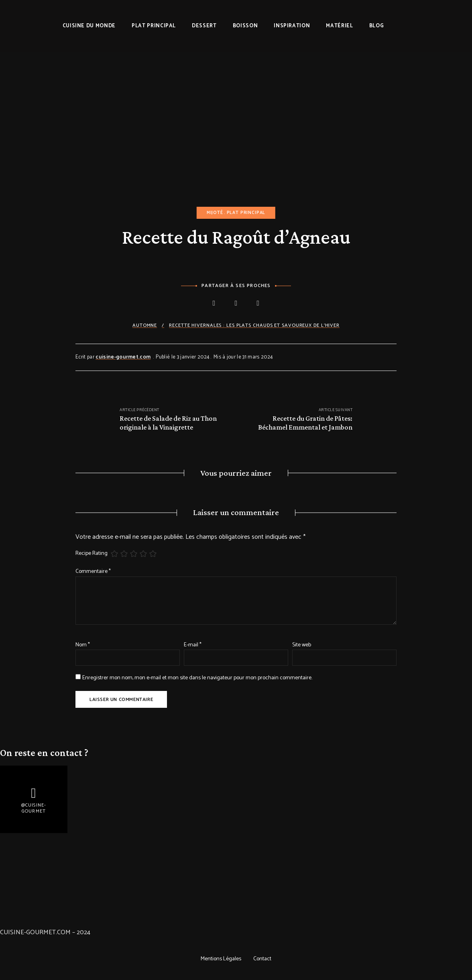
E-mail (193, 645)
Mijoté (215, 213)
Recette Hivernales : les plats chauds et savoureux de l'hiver (254, 325)
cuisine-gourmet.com (123, 357)
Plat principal (246, 213)
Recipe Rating (92, 554)
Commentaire (93, 571)
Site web (302, 645)
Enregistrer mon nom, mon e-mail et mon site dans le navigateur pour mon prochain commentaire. (197, 678)
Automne (145, 325)
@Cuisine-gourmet (34, 808)
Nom (83, 645)
